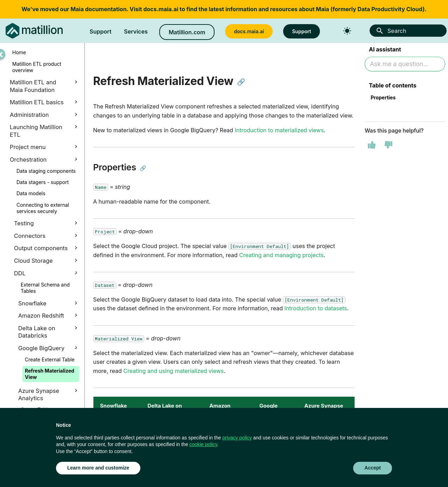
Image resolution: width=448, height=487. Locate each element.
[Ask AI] (405, 65)
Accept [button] (373, 468)
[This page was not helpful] (388, 146)
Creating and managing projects (281, 255)
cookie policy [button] (203, 444)
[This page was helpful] (372, 146)
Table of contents (393, 86)
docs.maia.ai (161, 9)
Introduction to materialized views (279, 130)
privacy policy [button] (237, 438)
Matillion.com (187, 32)
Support (100, 31)
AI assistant (385, 50)
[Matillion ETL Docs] (34, 31)
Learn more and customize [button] (98, 468)
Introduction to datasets (316, 308)
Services (136, 31)
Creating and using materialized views (173, 371)
